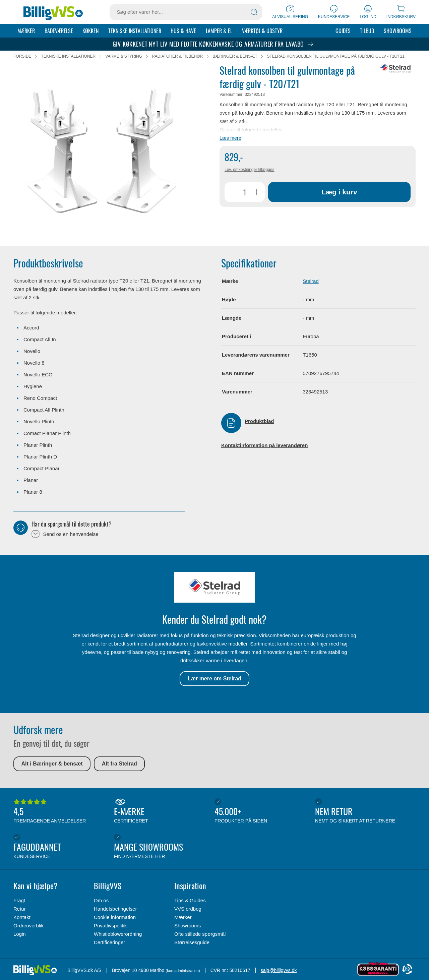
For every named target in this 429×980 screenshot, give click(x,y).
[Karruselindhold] (102, 151)
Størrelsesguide (192, 942)
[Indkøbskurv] (401, 12)
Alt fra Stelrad (119, 764)
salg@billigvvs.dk (279, 970)
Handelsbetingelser (115, 909)
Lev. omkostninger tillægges (250, 170)
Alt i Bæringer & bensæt (52, 764)
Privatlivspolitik (110, 926)
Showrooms (398, 31)
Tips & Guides (190, 900)
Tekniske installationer (135, 31)
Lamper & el (219, 31)
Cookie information (115, 917)
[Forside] (53, 12)
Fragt (19, 900)
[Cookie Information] (407, 969)
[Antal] (245, 193)
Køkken (90, 31)
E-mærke (163, 811)
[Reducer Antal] (233, 193)
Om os (101, 900)
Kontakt (22, 917)
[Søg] (254, 12)
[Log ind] (368, 12)
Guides (343, 31)
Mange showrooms (163, 847)
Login (20, 934)
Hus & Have (183, 31)
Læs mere (230, 139)
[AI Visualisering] (290, 12)
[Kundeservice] (334, 12)
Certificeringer (109, 942)
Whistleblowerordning (118, 934)
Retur (20, 909)
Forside (22, 57)
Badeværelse (59, 31)
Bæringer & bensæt (235, 57)
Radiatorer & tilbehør (177, 57)
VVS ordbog (188, 909)
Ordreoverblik (28, 926)
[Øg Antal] (256, 193)
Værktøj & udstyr (262, 31)
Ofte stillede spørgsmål (200, 934)
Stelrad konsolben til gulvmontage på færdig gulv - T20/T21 (336, 57)
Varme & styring (124, 57)
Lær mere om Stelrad (214, 679)
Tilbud (367, 31)
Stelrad (311, 282)
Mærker (26, 31)
